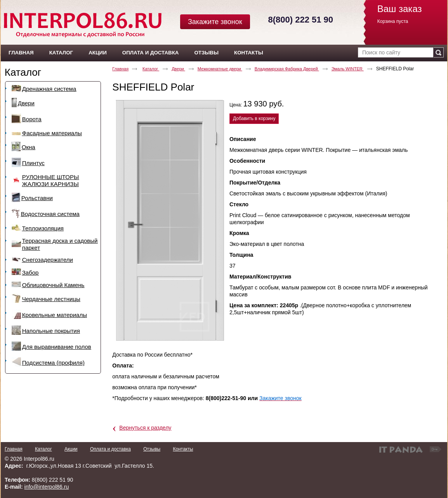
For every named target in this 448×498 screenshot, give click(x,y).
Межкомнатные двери (220, 69)
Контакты (183, 449)
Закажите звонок (215, 22)
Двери (178, 69)
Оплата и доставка (110, 449)
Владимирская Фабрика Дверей (287, 69)
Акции (71, 449)
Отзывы (152, 449)
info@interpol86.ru (47, 487)
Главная (120, 69)
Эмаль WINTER (348, 69)
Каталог (23, 72)
